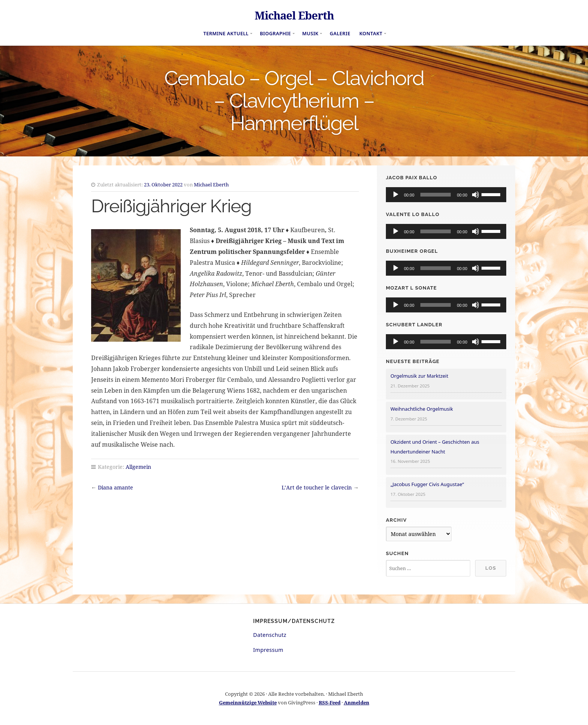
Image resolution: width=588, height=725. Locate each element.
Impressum (268, 650)
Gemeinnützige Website (248, 702)
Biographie (275, 33)
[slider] (436, 195)
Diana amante (115, 487)
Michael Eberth (294, 15)
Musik (310, 33)
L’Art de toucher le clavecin (317, 487)
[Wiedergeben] (396, 195)
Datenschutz (270, 635)
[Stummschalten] (475, 195)
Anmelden (357, 702)
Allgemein (138, 467)
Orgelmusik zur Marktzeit (419, 376)
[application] (446, 195)
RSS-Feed (330, 702)
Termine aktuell (226, 33)
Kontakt (371, 33)
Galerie (340, 33)
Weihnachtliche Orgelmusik (422, 409)
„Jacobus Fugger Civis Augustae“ (427, 484)
